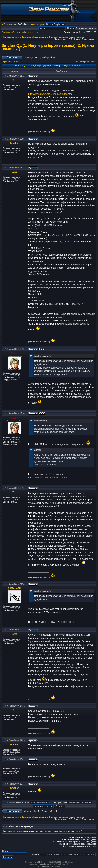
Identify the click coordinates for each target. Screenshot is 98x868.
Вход (27, 24)
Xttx (15, 80)
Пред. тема (79, 61)
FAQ (20, 24)
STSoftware (45, 864)
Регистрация (10, 24)
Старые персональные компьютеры (66, 37)
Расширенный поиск (86, 28)
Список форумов (11, 37)
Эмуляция (26, 37)
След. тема (90, 61)
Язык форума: (37, 24)
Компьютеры (40, 37)
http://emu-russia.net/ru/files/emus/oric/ (48, 478)
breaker (14, 143)
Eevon (14, 353)
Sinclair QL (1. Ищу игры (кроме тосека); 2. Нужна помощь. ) (48, 47)
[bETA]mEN (14, 588)
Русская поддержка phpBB (49, 866)
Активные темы (32, 32)
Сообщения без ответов (13, 32)
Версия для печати (11, 61)
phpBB (38, 862)
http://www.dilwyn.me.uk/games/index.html (50, 94)
